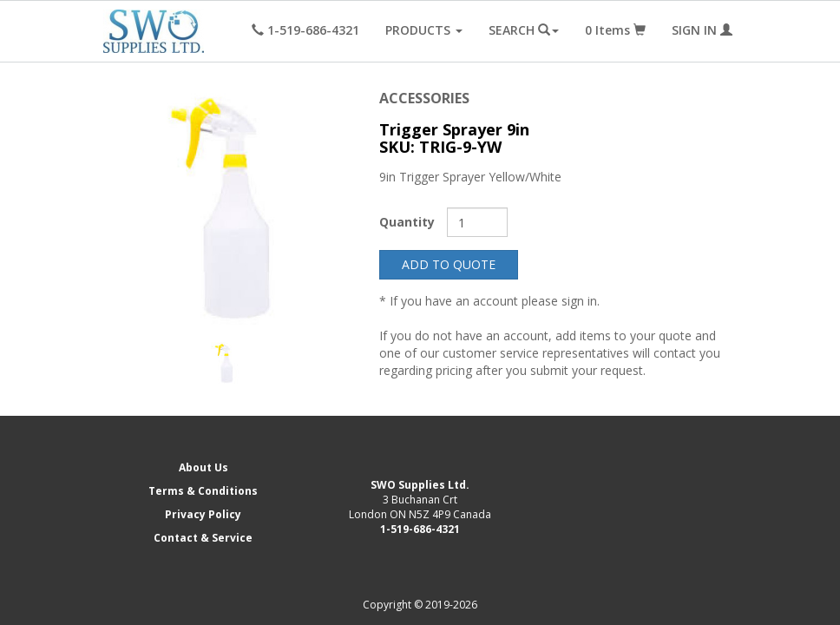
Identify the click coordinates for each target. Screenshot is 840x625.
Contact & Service (203, 538)
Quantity (407, 222)
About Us (203, 467)
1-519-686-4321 (420, 529)
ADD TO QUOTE (449, 264)
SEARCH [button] (524, 30)
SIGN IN (702, 30)
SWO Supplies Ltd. (420, 485)
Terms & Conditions (203, 491)
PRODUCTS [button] (424, 30)
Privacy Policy (203, 514)
